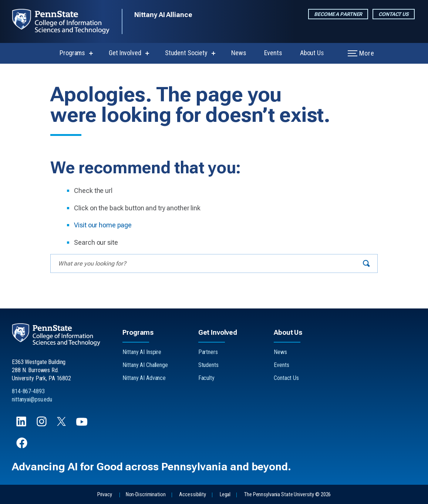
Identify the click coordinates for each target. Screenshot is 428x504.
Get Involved (125, 53)
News (239, 53)
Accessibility (192, 495)
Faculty (206, 378)
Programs (72, 53)
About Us (312, 53)
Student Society (186, 53)
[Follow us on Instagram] (42, 425)
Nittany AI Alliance (163, 15)
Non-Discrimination (146, 495)
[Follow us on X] (62, 424)
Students (208, 365)
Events (273, 53)
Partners (208, 352)
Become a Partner (338, 14)
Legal (225, 495)
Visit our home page (103, 225)
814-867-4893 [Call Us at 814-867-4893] (28, 391)
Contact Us (394, 14)
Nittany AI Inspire (142, 352)
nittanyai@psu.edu (32, 399)
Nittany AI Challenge (145, 365)
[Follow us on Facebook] (23, 446)
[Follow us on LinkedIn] (22, 425)
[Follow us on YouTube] (82, 425)
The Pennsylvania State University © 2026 (287, 495)
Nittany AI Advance (144, 378)
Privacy (105, 495)
